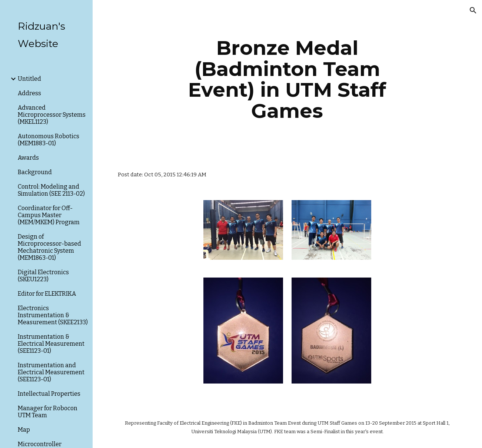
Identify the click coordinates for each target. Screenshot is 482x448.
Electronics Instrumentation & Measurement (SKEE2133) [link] (53, 315)
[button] (473, 10)
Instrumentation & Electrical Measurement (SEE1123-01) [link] (51, 344)
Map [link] (24, 430)
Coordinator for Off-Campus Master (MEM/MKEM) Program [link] (49, 215)
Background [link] (35, 172)
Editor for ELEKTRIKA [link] (47, 294)
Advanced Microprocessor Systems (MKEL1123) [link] (52, 115)
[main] (287, 79)
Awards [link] (28, 158)
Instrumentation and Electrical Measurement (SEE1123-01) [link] (51, 372)
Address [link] (29, 93)
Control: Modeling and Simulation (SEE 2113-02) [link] (51, 190)
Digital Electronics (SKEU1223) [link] (43, 276)
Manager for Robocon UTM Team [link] (48, 412)
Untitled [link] (29, 79)
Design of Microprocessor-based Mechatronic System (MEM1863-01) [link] (49, 247)
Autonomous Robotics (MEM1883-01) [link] (49, 140)
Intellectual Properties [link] (49, 394)
